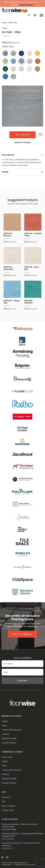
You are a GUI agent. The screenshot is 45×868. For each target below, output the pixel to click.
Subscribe (22, 681)
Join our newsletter (23, 658)
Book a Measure (9, 806)
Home (4, 23)
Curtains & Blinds (9, 743)
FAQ (4, 802)
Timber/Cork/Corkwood (11, 730)
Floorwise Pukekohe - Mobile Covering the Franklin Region (20, 826)
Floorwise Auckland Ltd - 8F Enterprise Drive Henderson (21, 844)
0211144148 (8, 839)
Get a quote (23, 135)
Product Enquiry (22, 143)
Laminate (6, 734)
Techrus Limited (29, 865)
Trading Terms (8, 810)
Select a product (23, 634)
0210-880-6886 (9, 830)
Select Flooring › (26, 5)
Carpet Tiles (7, 757)
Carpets (5, 721)
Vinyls (4, 726)
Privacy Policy (7, 865)
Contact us (6, 797)
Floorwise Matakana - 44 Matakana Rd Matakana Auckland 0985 (22, 835)
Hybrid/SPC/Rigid (9, 739)
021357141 (7, 848)
